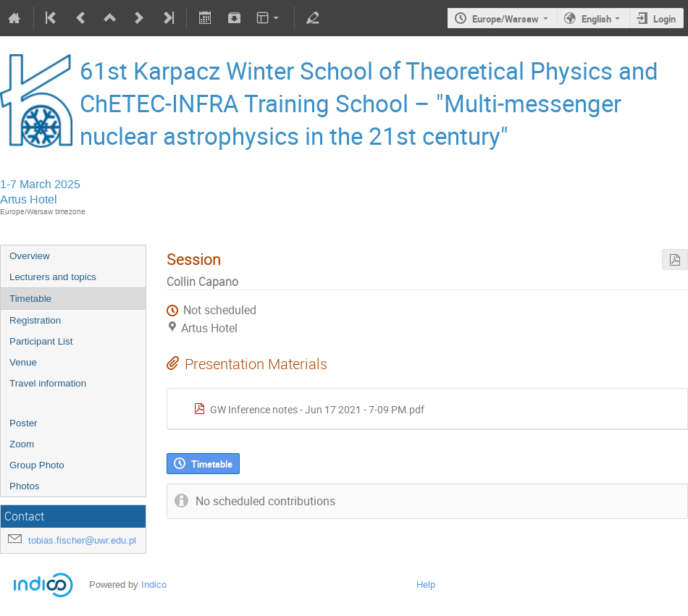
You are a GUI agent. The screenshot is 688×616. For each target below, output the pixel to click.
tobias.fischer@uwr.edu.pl (82, 540)
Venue (23, 362)
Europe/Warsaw (505, 19)
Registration (35, 320)
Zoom (22, 444)
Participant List (41, 341)
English (596, 19)
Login (664, 19)
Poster (24, 423)
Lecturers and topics (53, 277)
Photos (25, 486)
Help (426, 585)
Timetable (30, 299)
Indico (154, 585)
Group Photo (37, 465)
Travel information (48, 383)
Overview (30, 256)
